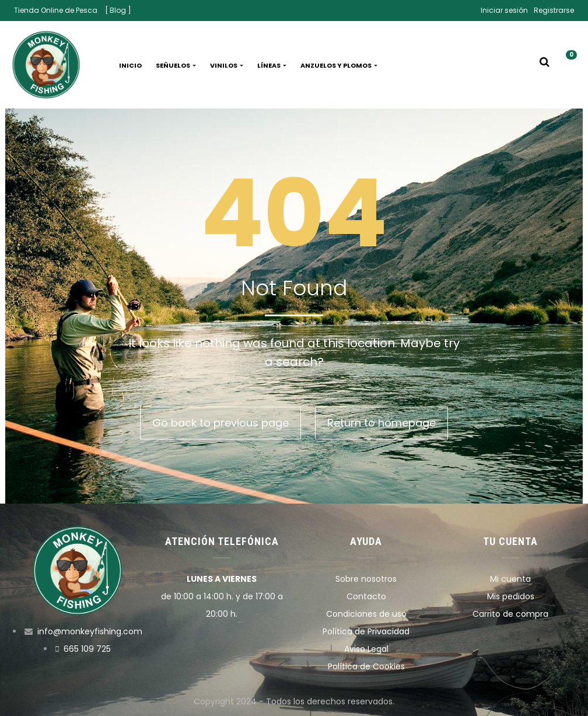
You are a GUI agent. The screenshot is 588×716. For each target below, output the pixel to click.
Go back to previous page (220, 423)
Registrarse (554, 10)
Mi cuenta (510, 579)
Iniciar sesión (504, 10)
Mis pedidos (511, 596)
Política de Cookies (366, 666)
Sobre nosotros (366, 579)
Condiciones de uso (366, 614)
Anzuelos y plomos (339, 65)
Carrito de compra (510, 614)
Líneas (272, 65)
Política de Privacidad (366, 631)
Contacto (366, 596)
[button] (567, 65)
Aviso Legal (366, 649)
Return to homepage (381, 423)
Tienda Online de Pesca (56, 10)
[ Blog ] (118, 10)
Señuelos (176, 65)
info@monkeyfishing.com (90, 631)
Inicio (130, 65)
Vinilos (227, 65)
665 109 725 (87, 649)
